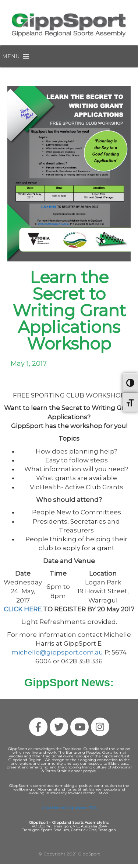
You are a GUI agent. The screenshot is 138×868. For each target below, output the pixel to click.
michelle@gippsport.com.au (57, 652)
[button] (11, 56)
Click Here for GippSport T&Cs (69, 808)
